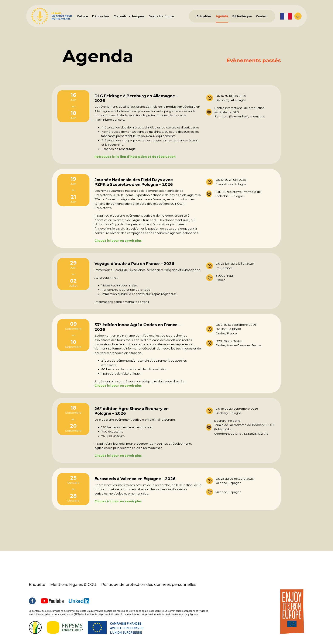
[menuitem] (291, 16)
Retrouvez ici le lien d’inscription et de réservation (135, 157)
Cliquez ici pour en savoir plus (118, 241)
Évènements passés (254, 60)
